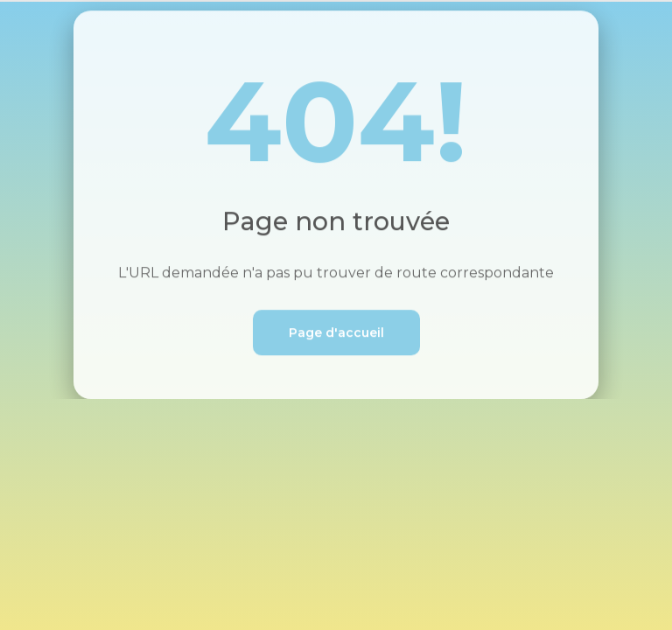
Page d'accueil (336, 333)
